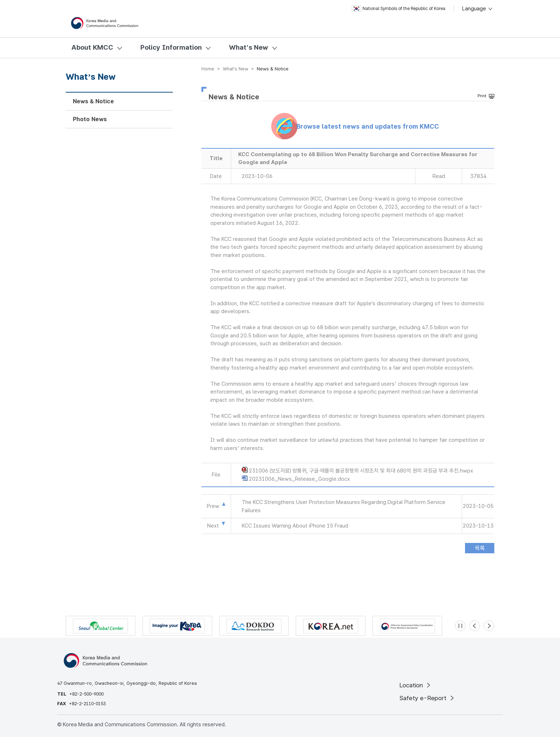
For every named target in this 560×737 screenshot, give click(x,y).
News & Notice (93, 101)
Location (416, 685)
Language (478, 9)
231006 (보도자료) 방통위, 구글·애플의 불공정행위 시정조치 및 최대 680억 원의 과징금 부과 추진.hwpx (361, 471)
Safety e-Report (427, 698)
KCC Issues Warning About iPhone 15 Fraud (295, 526)
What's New (249, 47)
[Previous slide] (475, 626)
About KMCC (92, 47)
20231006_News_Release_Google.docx (299, 479)
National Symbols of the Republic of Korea (399, 9)
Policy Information (171, 47)
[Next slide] (489, 626)
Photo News (90, 119)
